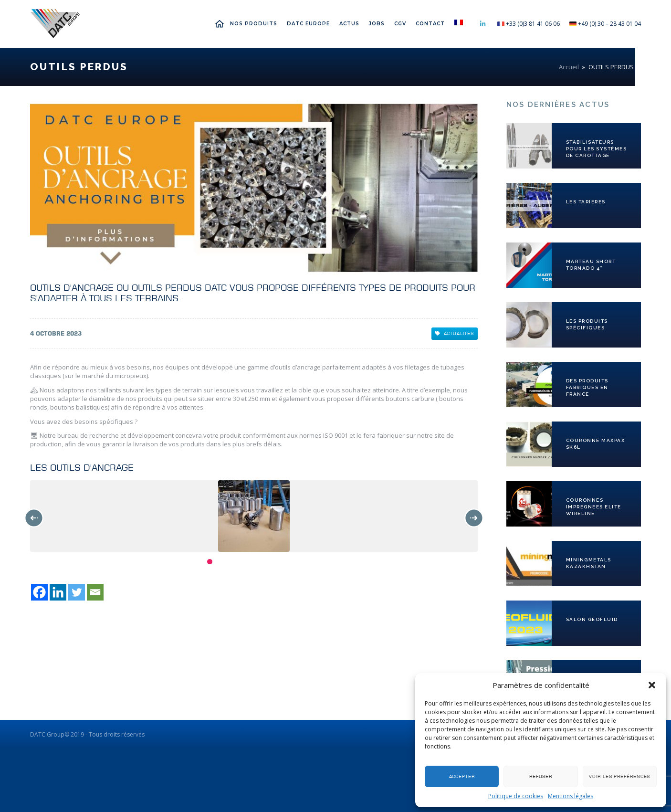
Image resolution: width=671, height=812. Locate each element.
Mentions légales (571, 796)
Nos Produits (254, 24)
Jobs (377, 24)
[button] (652, 685)
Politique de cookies (516, 796)
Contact (430, 24)
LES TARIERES (586, 202)
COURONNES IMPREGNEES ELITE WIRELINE (594, 507)
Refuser (541, 776)
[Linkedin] (58, 750)
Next (474, 518)
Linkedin (482, 24)
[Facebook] (39, 750)
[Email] (95, 750)
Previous (34, 518)
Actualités (455, 333)
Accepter (462, 776)
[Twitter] (77, 750)
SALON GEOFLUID (592, 619)
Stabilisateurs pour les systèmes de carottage (597, 149)
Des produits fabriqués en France (587, 387)
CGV (400, 24)
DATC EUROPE (308, 24)
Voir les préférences (619, 776)
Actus (349, 24)
